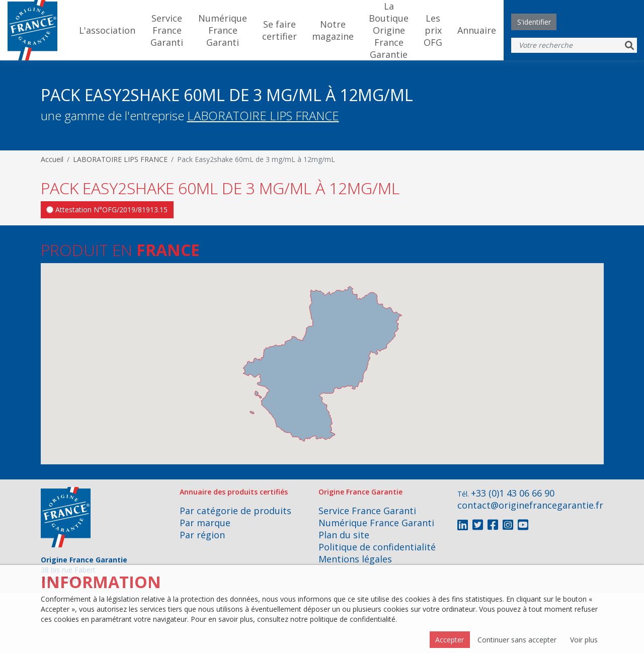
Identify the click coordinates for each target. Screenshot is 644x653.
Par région (202, 535)
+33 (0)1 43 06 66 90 (513, 493)
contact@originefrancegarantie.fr (530, 505)
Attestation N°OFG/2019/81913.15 (107, 210)
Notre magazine (333, 30)
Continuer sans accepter (517, 640)
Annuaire (477, 30)
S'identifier (534, 22)
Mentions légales (355, 559)
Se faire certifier (279, 30)
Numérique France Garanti (223, 30)
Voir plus (584, 640)
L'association (107, 30)
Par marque (205, 523)
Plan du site (344, 535)
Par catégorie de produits (235, 511)
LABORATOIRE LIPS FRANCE (263, 115)
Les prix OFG (433, 30)
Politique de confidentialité (377, 547)
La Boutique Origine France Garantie (389, 30)
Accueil (52, 159)
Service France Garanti (167, 30)
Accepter (450, 640)
